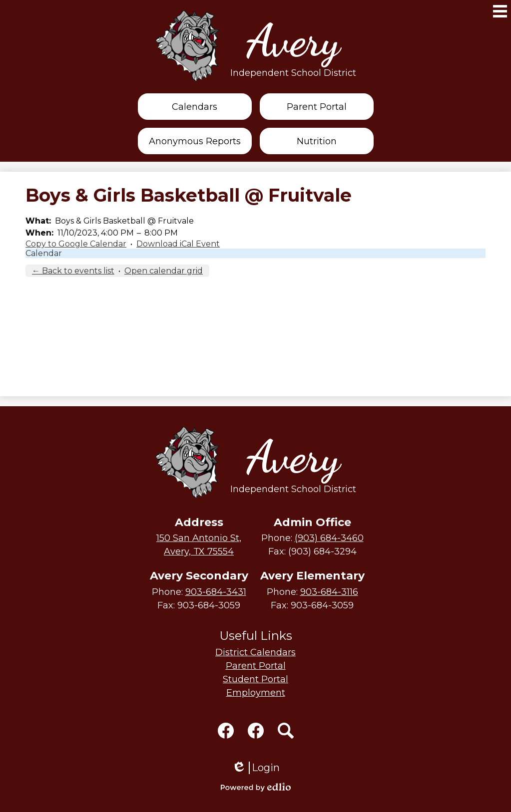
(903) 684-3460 (329, 538)
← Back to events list (73, 271)
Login (256, 768)
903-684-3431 (216, 592)
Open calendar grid (164, 271)
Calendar (44, 253)
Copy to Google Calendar (76, 244)
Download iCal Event (178, 244)
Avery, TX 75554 (199, 544)
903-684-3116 (329, 592)
